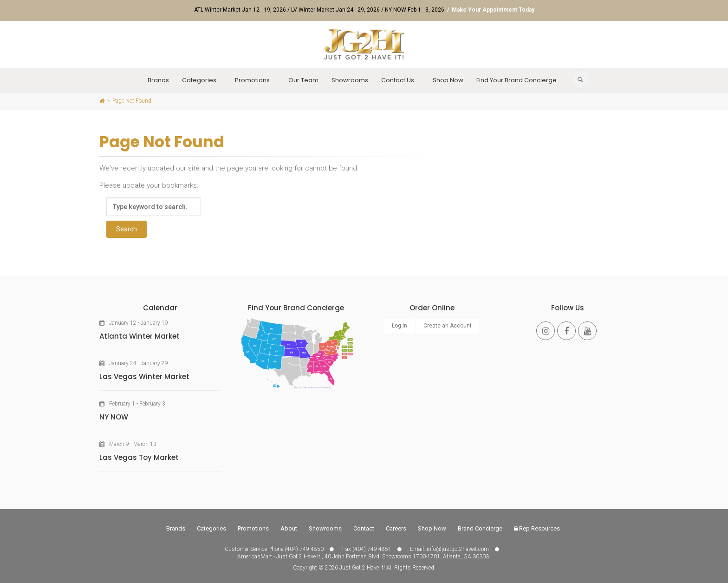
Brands (158, 80)
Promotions (252, 80)
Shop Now (448, 80)
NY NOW (114, 417)
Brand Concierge (480, 528)
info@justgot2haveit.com (458, 549)
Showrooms (350, 80)
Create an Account (448, 326)
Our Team (303, 80)
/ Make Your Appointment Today (490, 10)
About (289, 528)
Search (127, 229)
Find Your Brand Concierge (517, 80)
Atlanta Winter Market (140, 336)
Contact (364, 528)
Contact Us (398, 80)
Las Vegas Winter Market (144, 377)
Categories (199, 80)
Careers (396, 528)
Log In (400, 326)
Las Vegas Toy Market (139, 457)
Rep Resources (537, 528)
